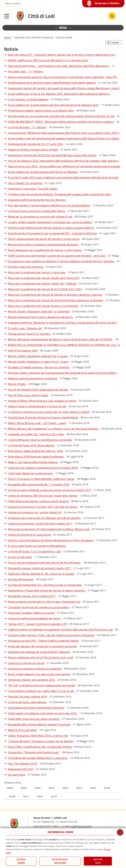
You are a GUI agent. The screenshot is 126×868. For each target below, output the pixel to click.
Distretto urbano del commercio (26, 267)
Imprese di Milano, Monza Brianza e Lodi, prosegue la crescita (42, 401)
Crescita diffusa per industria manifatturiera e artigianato (40, 440)
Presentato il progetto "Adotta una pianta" (31, 613)
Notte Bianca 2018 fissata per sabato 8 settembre (36, 456)
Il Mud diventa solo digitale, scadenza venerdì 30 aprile (38, 501)
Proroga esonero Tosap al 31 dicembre (29, 334)
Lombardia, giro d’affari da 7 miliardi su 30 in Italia (36, 434)
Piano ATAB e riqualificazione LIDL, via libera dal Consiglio (40, 747)
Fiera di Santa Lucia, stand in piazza (28, 395)
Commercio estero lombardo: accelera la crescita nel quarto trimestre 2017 (50, 490)
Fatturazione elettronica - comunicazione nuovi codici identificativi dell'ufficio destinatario (58, 66)
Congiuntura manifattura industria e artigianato (35, 669)
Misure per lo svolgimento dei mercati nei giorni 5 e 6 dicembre (43, 306)
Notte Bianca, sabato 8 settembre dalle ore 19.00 (35, 451)
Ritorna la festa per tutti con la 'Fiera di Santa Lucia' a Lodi (41, 657)
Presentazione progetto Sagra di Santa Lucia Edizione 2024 (41, 110)
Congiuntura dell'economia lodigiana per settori (34, 618)
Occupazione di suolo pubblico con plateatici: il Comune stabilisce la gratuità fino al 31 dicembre (61, 261)
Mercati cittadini (17, 384)
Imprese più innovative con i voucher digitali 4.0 (35, 512)
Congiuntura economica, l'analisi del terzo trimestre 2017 (40, 523)
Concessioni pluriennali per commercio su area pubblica (39, 607)
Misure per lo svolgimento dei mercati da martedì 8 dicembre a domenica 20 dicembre (56, 300)
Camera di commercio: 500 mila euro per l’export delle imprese (42, 496)
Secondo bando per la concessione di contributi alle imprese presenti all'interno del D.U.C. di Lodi (61, 116)
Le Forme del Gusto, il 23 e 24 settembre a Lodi (34, 551)
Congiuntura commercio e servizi (26, 663)
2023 (52, 788)
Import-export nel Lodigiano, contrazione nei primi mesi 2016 (43, 713)
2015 (54, 796)
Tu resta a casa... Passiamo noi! (25, 328)
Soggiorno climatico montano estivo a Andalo (33, 150)
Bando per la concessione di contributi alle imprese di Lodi (40, 217)
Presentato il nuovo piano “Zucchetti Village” (33, 189)
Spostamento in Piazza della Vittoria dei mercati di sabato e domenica (47, 590)
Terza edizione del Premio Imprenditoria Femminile (36, 708)
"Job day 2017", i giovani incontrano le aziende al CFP (37, 624)
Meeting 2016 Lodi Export (22, 730)
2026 (10, 788)
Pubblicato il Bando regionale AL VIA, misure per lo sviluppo (41, 574)
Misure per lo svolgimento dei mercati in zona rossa (37, 272)
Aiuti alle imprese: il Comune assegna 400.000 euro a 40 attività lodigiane (49, 205)
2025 (24, 788)
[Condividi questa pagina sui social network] (114, 42)
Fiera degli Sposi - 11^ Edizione (25, 71)
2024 (38, 788)
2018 (12, 796)
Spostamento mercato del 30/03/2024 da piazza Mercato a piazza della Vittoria (52, 155)
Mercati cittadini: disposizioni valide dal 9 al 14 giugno (38, 356)
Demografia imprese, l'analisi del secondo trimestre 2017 (40, 568)
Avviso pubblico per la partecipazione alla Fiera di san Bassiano (43, 172)
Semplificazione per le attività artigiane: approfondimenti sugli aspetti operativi (52, 83)
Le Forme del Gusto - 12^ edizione (27, 127)
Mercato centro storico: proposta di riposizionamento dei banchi (43, 244)
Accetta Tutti (98, 861)
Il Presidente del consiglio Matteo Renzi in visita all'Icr (38, 758)
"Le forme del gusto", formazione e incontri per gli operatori (41, 741)
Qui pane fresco (17, 775)
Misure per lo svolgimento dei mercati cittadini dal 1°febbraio (42, 283)
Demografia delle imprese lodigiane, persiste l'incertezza (39, 724)
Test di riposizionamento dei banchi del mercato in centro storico (44, 239)
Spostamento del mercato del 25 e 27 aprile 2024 (36, 144)
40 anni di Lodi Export (20, 557)
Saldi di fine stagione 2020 (23, 350)
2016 (40, 796)
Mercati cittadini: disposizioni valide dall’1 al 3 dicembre (39, 311)
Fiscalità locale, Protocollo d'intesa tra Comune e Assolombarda (43, 417)
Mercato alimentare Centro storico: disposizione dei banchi (40, 317)
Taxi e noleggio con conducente (25, 183)
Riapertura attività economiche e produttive (32, 378)
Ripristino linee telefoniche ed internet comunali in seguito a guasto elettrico (51, 228)
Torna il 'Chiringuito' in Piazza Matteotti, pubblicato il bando (41, 479)
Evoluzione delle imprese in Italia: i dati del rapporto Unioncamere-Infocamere (51, 635)
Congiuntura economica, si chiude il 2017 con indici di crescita (43, 507)
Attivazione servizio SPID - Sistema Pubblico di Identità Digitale (43, 641)
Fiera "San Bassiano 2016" (23, 763)
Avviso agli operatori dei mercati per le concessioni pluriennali (42, 646)
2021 (79, 788)
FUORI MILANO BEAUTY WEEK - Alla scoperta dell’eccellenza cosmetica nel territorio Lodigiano (61, 122)
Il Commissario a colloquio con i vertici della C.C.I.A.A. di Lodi (41, 691)
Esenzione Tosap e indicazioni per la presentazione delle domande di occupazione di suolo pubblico (62, 373)
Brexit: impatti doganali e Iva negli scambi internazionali (39, 674)
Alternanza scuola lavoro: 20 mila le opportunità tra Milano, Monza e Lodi (49, 529)
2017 (26, 796)
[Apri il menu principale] (8, 17)
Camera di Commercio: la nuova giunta (29, 535)
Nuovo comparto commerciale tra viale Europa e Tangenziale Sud (44, 602)
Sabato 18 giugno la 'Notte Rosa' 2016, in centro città (38, 736)
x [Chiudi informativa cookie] (120, 832)
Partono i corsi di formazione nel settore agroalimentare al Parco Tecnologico (51, 540)
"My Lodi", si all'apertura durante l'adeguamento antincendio (42, 685)
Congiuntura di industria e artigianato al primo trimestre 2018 (43, 468)
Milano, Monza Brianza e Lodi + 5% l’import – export (37, 423)
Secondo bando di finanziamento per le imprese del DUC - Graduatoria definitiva (52, 233)
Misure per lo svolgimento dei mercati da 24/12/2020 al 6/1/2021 (45, 289)
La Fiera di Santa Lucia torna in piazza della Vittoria (37, 211)
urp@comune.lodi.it (81, 826)
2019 (107, 788)
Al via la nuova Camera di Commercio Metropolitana (37, 546)
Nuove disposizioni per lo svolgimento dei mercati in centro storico (45, 250)
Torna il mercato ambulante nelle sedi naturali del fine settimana (45, 563)
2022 (66, 788)
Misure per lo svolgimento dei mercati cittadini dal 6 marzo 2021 (44, 278)
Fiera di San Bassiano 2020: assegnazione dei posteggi (38, 390)
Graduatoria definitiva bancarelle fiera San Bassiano (37, 200)
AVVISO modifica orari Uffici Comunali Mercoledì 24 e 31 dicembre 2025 (48, 60)
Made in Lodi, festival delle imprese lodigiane (33, 462)
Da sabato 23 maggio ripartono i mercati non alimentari (39, 367)
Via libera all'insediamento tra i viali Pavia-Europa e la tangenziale (45, 585)
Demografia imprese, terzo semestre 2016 (31, 680)
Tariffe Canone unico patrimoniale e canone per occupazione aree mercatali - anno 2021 (57, 256)
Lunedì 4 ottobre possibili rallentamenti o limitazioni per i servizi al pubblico (50, 222)
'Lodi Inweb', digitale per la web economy (30, 473)
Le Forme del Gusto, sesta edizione (27, 702)
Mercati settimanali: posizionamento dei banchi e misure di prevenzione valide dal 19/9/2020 (60, 339)
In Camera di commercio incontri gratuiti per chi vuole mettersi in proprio (49, 412)
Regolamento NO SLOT (21, 769)
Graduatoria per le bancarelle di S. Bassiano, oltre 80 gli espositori (44, 518)
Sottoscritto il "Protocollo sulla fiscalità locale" (34, 752)
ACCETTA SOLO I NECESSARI (60, 861)
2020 (93, 788)
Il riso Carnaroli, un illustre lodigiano (28, 99)
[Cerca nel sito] (112, 16)
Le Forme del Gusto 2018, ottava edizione (31, 445)
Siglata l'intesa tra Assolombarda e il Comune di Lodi (37, 406)
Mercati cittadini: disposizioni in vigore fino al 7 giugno (38, 362)
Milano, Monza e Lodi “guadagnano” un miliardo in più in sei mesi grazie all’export (53, 429)
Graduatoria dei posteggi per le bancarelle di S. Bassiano (39, 652)
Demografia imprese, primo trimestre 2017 (32, 596)
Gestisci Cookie (21, 861)
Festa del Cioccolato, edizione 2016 (27, 696)
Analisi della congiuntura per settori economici (34, 719)
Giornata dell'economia (21, 579)
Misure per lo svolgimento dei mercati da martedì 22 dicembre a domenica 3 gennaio (55, 295)
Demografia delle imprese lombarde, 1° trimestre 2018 (38, 484)
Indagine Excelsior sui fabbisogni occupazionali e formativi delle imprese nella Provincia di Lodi (60, 629)
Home (7, 37)
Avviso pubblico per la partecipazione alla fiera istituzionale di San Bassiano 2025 (53, 105)
